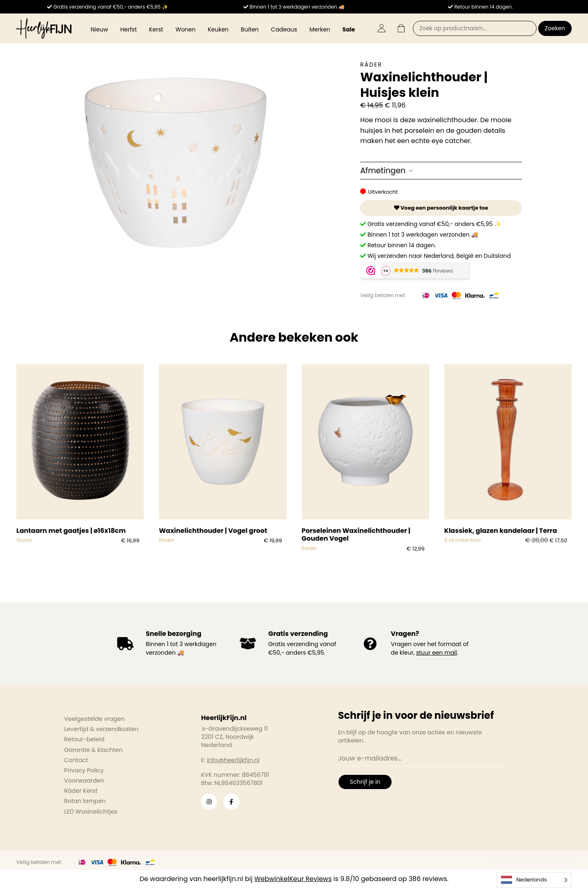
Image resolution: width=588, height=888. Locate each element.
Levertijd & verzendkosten (101, 729)
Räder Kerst (81, 791)
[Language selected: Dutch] (534, 880)
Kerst (156, 29)
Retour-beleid (84, 739)
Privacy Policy (84, 770)
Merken (320, 29)
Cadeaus (284, 29)
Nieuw (99, 29)
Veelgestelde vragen (95, 719)
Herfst (128, 29)
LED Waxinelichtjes (91, 812)
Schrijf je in (365, 782)
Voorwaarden (84, 781)
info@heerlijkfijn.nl (233, 760)
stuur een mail (437, 653)
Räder (371, 65)
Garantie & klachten (93, 750)
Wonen (186, 29)
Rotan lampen (85, 801)
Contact (76, 760)
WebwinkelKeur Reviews (293, 879)
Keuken (218, 29)
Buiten (250, 29)
